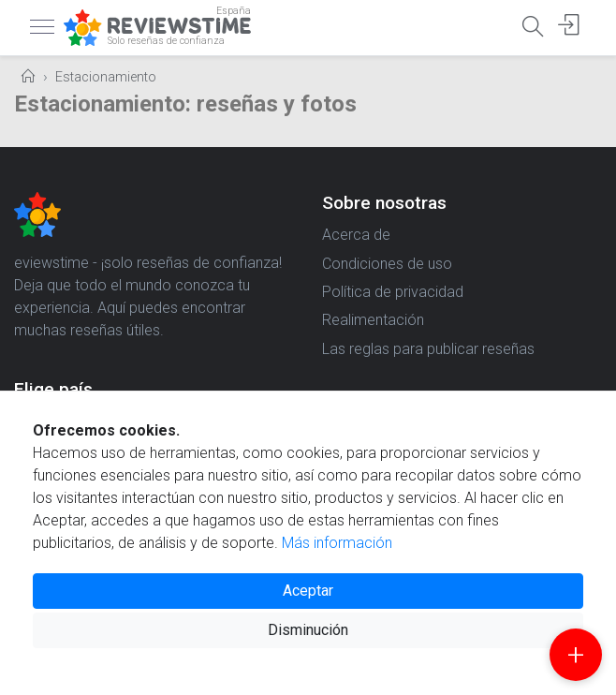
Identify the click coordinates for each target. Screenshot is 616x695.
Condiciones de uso (387, 264)
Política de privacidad (393, 292)
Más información (337, 543)
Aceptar (308, 591)
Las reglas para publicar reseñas (428, 349)
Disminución (308, 630)
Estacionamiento (106, 77)
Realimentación (373, 320)
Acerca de (356, 235)
